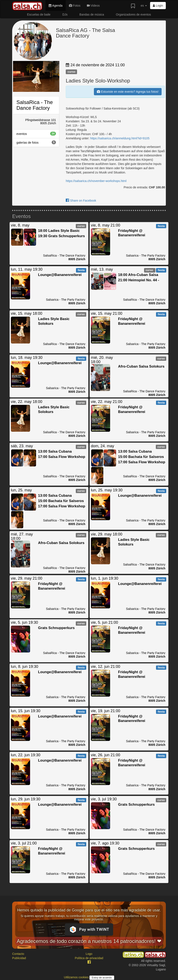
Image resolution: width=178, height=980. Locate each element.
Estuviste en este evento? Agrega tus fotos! (128, 92)
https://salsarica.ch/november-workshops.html (96, 181)
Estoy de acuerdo (102, 978)
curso (71, 72)
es (144, 6)
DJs (65, 14)
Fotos (75, 6)
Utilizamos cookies (77, 977)
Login (158, 6)
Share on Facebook (81, 201)
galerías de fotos (36, 142)
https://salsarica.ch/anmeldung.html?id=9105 (120, 138)
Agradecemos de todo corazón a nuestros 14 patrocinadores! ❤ (89, 941)
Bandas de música (92, 14)
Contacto (18, 954)
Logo (89, 954)
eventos (36, 134)
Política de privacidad (89, 958)
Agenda (55, 6)
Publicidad (19, 958)
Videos (93, 6)
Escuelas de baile (39, 14)
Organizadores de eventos (133, 14)
